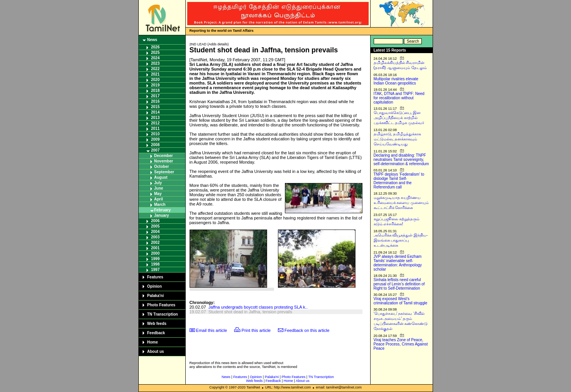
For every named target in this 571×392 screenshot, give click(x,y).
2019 (155, 85)
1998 (155, 264)
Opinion (155, 286)
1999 (155, 259)
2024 (155, 58)
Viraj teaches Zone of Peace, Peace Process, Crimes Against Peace (401, 344)
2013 (155, 118)
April (159, 199)
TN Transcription (163, 314)
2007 (155, 150)
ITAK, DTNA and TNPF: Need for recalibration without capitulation (399, 98)
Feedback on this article (307, 330)
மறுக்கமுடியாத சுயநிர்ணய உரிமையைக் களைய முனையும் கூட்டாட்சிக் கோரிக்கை (401, 203)
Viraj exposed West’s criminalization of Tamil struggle (401, 301)
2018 (155, 91)
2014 (155, 112)
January (162, 215)
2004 (155, 232)
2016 (155, 101)
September (164, 172)
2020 (155, 80)
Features (155, 277)
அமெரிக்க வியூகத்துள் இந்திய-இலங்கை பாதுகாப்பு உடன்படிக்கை (401, 240)
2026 (155, 47)
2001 (155, 248)
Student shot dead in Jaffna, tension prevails (250, 312)
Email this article (212, 330)
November (164, 161)
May (158, 194)
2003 (155, 237)
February (163, 210)
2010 (155, 134)
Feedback (156, 333)
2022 (155, 69)
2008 (155, 145)
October (162, 167)
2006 (155, 221)
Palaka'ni (156, 296)
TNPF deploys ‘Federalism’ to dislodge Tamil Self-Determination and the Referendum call (399, 181)
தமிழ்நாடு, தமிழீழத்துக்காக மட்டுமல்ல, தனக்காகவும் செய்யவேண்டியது (398, 139)
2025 (155, 53)
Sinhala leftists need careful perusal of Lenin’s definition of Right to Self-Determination (399, 284)
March (160, 205)
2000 (155, 253)
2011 (155, 129)
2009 (155, 139)
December (164, 156)
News (152, 40)
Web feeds (157, 324)
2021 (155, 74)
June (159, 188)
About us (156, 351)
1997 (155, 270)
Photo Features (161, 305)
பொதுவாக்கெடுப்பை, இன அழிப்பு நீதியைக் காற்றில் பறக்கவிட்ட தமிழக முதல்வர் (399, 118)
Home (153, 342)
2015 (155, 107)
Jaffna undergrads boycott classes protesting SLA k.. (258, 307)
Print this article (256, 330)
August (161, 177)
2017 (155, 96)
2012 (155, 123)
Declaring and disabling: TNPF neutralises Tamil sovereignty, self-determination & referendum (401, 160)
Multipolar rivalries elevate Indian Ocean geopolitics (396, 81)
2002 (155, 243)
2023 (155, 63)
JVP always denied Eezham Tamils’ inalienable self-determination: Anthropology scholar (398, 263)
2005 (155, 226)
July (158, 183)
